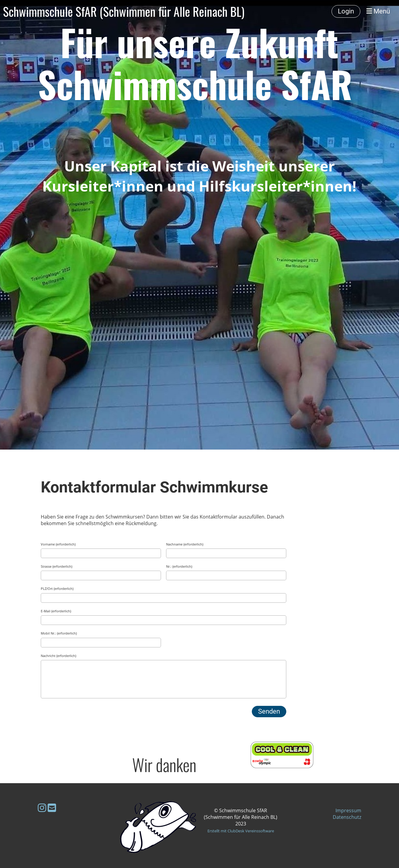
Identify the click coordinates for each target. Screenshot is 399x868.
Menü (378, 11)
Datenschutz (347, 817)
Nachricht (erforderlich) (58, 656)
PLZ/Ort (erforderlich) (57, 589)
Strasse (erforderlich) (57, 566)
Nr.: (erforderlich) (179, 566)
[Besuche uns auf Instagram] (42, 808)
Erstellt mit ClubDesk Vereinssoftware (241, 831)
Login (346, 11)
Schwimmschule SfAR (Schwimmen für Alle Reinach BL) (124, 11)
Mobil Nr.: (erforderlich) (59, 633)
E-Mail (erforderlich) (56, 611)
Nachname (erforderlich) (185, 544)
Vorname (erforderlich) (58, 544)
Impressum (348, 810)
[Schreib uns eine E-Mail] (52, 808)
